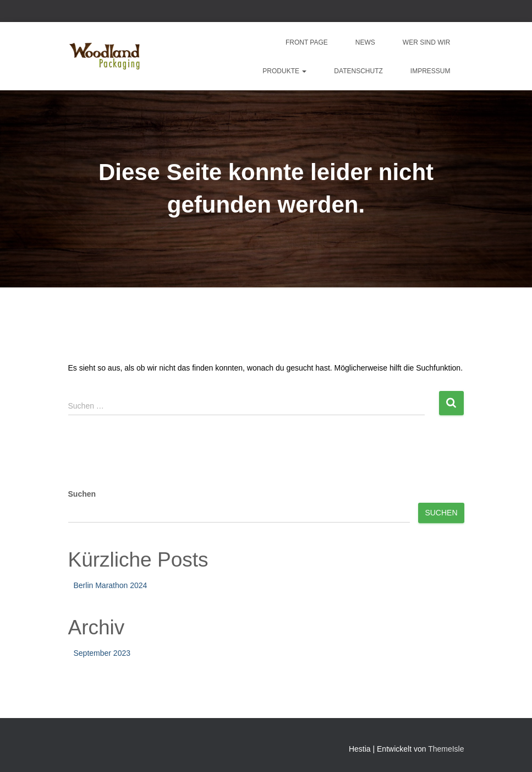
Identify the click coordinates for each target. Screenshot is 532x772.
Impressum (430, 71)
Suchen (82, 494)
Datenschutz (358, 71)
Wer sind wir (427, 42)
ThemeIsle (446, 749)
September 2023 (102, 653)
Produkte (284, 71)
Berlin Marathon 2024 (111, 585)
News (365, 42)
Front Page (307, 42)
